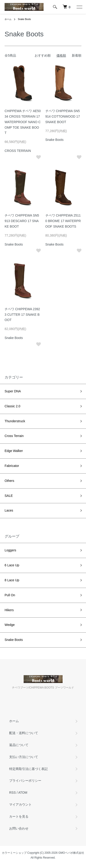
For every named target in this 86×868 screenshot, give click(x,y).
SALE (9, 496)
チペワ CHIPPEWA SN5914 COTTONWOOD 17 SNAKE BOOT (63, 116)
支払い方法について (24, 757)
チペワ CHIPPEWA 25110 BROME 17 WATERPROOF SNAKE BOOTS (63, 221)
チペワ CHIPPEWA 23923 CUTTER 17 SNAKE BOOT (22, 315)
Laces (9, 510)
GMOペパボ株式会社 (71, 853)
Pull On (10, 595)
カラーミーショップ (14, 853)
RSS (12, 793)
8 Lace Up (12, 580)
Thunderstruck (15, 421)
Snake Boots (24, 19)
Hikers (9, 610)
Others (9, 481)
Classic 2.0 (12, 406)
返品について (19, 745)
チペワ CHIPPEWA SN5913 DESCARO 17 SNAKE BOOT (22, 221)
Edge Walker (14, 451)
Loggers (10, 550)
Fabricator (12, 466)
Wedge (10, 625)
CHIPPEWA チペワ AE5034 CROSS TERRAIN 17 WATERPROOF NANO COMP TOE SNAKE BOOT (23, 122)
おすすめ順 (43, 55)
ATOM (23, 793)
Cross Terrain (14, 436)
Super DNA (13, 391)
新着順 (77, 55)
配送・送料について (24, 733)
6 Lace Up (12, 565)
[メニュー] (79, 7)
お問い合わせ (19, 828)
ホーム (8, 19)
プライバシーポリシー (25, 781)
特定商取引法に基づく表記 (28, 769)
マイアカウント (20, 804)
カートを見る (19, 816)
